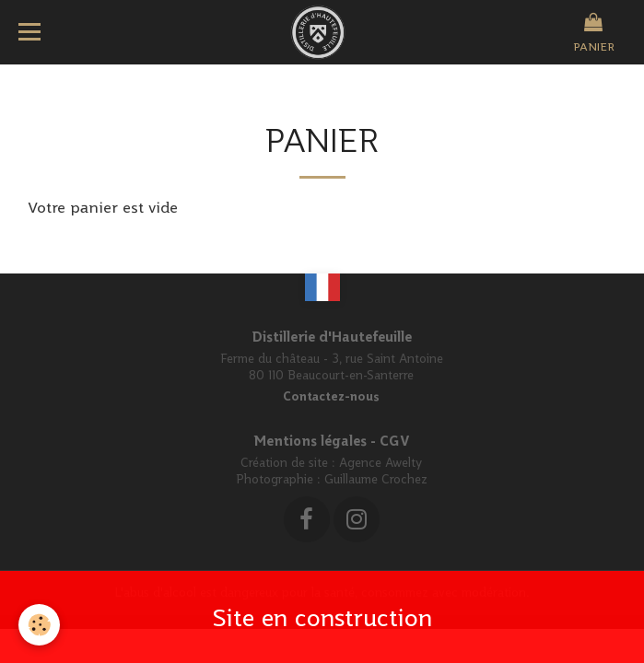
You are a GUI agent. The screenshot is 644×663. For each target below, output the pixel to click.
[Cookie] (39, 625)
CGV (395, 441)
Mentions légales (310, 441)
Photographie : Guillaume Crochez (332, 479)
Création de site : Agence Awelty (331, 462)
